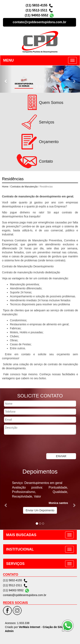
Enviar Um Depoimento (40, 510)
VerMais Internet (29, 627)
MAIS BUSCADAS (21, 535)
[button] (6, 79)
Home (5, 187)
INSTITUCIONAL (20, 549)
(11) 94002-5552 (37, 15)
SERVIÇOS (15, 564)
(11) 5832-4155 (36, 5)
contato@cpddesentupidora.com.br (40, 22)
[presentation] (30, 444)
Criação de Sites (53, 627)
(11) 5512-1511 (36, 10)
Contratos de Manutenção (24, 187)
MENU (8, 60)
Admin (9, 631)
